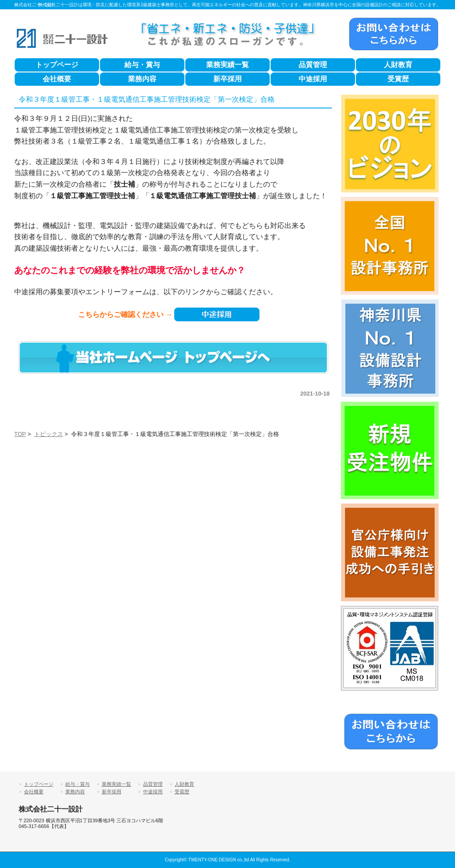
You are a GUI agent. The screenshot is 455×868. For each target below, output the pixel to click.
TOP (20, 434)
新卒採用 (227, 79)
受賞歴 (398, 79)
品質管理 (313, 65)
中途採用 (313, 79)
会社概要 (57, 79)
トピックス (49, 434)
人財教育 (398, 65)
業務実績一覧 (227, 65)
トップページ (57, 65)
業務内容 (142, 79)
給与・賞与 (142, 65)
